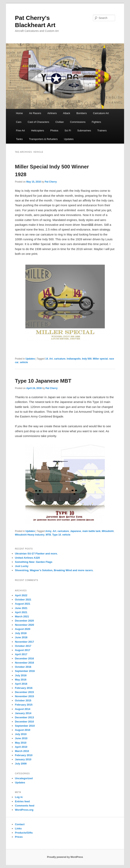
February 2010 (24, 755)
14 (47, 359)
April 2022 (21, 595)
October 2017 (23, 646)
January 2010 (23, 759)
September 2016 (25, 671)
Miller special (100, 359)
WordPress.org (24, 810)
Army (48, 531)
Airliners (52, 113)
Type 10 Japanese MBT (43, 381)
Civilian (60, 122)
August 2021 (23, 604)
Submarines (84, 130)
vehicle (24, 362)
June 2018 (21, 637)
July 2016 (21, 675)
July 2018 (21, 633)
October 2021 (23, 600)
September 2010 (25, 726)
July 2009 (21, 764)
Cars (19, 122)
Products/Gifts (24, 833)
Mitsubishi (108, 531)
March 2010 (22, 751)
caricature (60, 359)
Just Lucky (22, 566)
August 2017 (23, 650)
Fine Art (20, 130)
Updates (69, 139)
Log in (19, 797)
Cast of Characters (38, 122)
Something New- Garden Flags (34, 562)
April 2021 (21, 612)
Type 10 (57, 535)
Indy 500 (87, 359)
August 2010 (23, 730)
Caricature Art (101, 113)
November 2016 (24, 663)
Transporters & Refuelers (43, 139)
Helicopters (38, 130)
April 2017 (21, 654)
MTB (48, 535)
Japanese (76, 531)
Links (18, 828)
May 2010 (21, 743)
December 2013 (24, 717)
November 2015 (24, 696)
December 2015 (24, 692)
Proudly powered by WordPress (65, 857)
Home (19, 113)
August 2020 (23, 629)
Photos (54, 130)
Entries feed (22, 801)
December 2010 (24, 722)
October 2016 (23, 667)
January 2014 (23, 713)
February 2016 (24, 688)
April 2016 (21, 684)
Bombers (82, 113)
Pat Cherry (51, 182)
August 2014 (23, 709)
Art (51, 359)
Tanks (19, 139)
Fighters (96, 122)
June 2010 (21, 738)
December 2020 (24, 621)
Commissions (78, 122)
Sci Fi (68, 130)
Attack (66, 113)
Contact (20, 824)
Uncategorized (24, 778)
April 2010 (21, 747)
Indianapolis (74, 359)
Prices (19, 837)
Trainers (102, 130)
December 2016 (24, 658)
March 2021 (22, 616)
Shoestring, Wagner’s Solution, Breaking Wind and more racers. (54, 570)
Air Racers (35, 113)
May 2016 (21, 680)
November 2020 (24, 625)
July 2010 (21, 734)
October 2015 (23, 700)
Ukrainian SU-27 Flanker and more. (36, 554)
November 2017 (24, 642)
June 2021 (21, 608)
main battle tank (91, 531)
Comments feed (25, 806)
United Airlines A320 (27, 558)
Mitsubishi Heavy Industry (30, 535)
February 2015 (24, 705)
